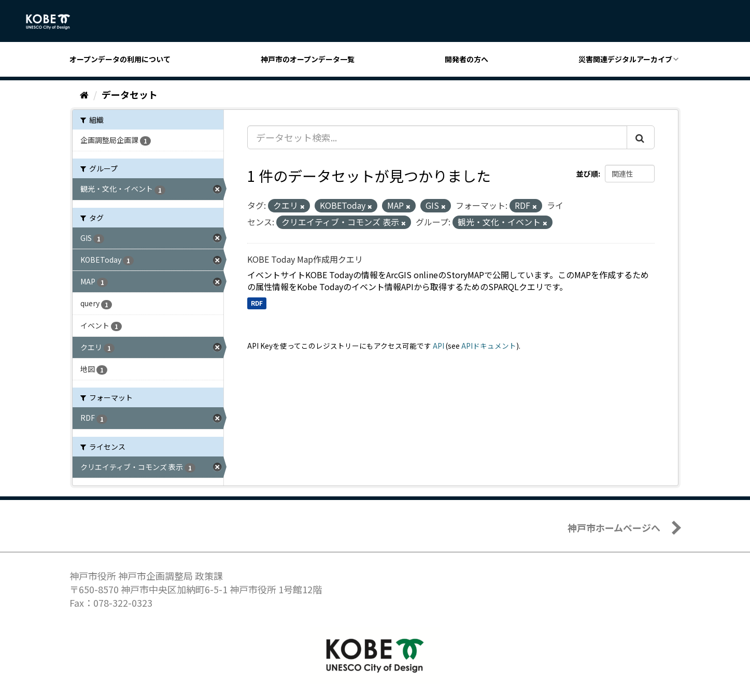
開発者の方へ (466, 59)
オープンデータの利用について (120, 59)
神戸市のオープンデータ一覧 (308, 59)
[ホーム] (84, 94)
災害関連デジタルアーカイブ (625, 59)
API (438, 346)
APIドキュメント (489, 346)
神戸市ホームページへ (614, 527)
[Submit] (641, 137)
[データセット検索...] (437, 137)
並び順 (587, 174)
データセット (130, 94)
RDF (257, 303)
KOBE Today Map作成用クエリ (305, 259)
